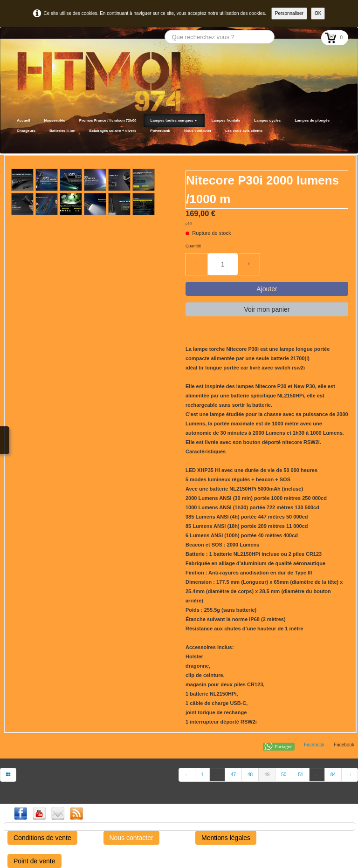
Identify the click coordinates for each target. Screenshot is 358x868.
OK (318, 13)
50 (284, 775)
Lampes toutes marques (174, 120)
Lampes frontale (226, 120)
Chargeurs (26, 131)
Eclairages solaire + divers (113, 131)
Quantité (193, 246)
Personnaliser (289, 13)
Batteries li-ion (62, 131)
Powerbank (160, 131)
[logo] (13, 142)
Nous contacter (198, 131)
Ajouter (267, 289)
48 (250, 775)
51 (300, 775)
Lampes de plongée (312, 120)
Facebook (314, 745)
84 (333, 775)
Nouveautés (54, 120)
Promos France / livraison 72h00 (108, 120)
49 (267, 775)
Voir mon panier (267, 309)
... (217, 775)
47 (233, 775)
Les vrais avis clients (244, 131)
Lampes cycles (267, 120)
